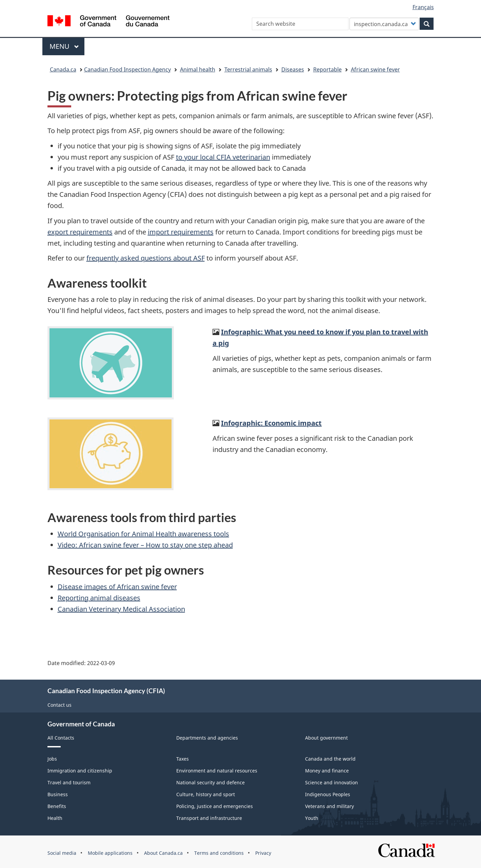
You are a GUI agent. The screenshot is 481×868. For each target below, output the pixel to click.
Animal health (198, 69)
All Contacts (61, 738)
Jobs (52, 759)
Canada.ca (63, 69)
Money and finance (327, 771)
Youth (312, 818)
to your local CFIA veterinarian (223, 157)
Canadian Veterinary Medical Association (121, 609)
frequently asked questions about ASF (146, 258)
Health (55, 818)
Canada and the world (330, 759)
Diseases (293, 69)
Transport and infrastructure (209, 818)
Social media (62, 853)
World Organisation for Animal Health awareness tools (143, 534)
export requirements (80, 232)
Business (58, 794)
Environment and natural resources (217, 771)
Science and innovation (332, 782)
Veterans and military (329, 806)
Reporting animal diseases (99, 598)
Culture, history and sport (206, 794)
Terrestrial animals (248, 69)
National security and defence (211, 782)
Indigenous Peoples (328, 794)
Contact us (59, 705)
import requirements (181, 232)
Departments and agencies (207, 738)
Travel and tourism (69, 782)
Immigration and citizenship (80, 771)
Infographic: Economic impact (271, 423)
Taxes (183, 759)
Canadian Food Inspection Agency (127, 69)
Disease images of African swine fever (117, 587)
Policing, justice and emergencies (215, 806)
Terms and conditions (219, 853)
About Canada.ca (163, 853)
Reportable (327, 69)
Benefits (57, 806)
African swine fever (375, 69)
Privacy (263, 853)
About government (326, 738)
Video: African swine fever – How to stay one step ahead (145, 545)
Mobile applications (110, 853)
